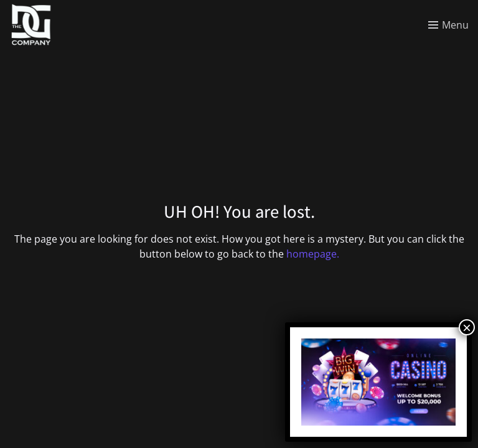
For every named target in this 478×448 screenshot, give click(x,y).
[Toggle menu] (448, 25)
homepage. (313, 254)
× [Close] (467, 327)
